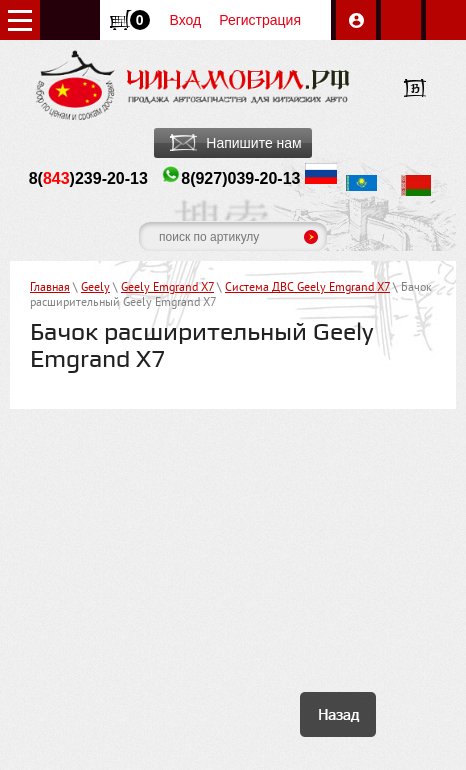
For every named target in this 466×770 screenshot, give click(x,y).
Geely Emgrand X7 (167, 288)
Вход (186, 20)
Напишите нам (253, 143)
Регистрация (260, 20)
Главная (50, 288)
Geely (95, 288)
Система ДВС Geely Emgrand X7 (307, 288)
